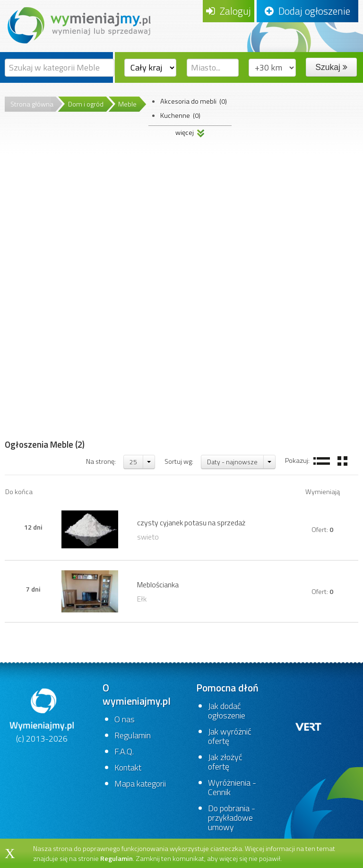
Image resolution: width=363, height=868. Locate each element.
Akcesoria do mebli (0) (194, 101)
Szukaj (331, 67)
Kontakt (128, 767)
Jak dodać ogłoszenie (227, 711)
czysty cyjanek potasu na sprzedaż (191, 523)
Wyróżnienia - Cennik (232, 787)
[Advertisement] (45, 288)
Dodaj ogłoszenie (307, 11)
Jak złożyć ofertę (225, 762)
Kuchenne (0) (180, 115)
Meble (127, 104)
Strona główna (32, 104)
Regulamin (133, 735)
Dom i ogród (86, 104)
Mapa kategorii (140, 784)
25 (133, 462)
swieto (148, 537)
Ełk (142, 599)
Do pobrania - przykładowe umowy (232, 818)
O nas (125, 719)
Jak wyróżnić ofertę (230, 736)
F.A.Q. (124, 751)
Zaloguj (229, 11)
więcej (190, 131)
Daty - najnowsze (232, 462)
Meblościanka (158, 585)
